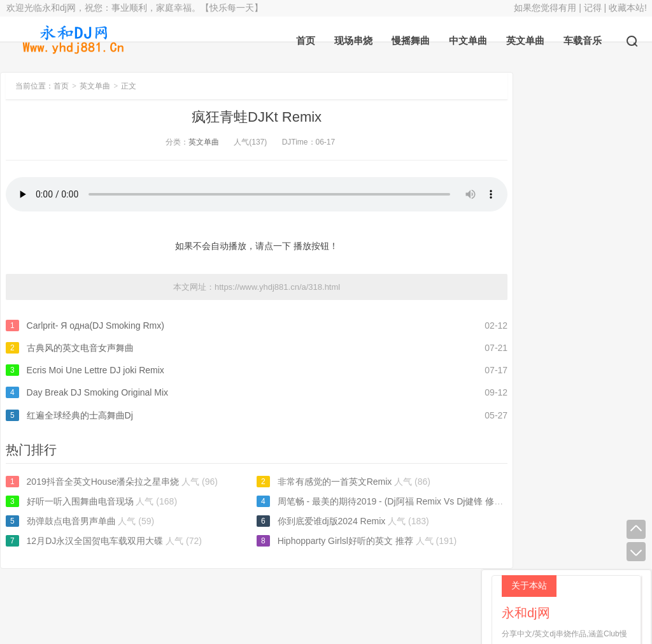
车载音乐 (583, 40)
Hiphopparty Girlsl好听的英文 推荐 (326, 541)
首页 (306, 40)
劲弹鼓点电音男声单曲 (71, 521)
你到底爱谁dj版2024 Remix (312, 521)
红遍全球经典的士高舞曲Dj (80, 415)
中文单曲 (468, 40)
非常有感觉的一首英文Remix (315, 482)
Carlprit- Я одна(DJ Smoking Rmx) (96, 326)
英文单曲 (525, 40)
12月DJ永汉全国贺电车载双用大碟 (95, 541)
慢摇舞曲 (411, 40)
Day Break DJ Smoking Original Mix (98, 392)
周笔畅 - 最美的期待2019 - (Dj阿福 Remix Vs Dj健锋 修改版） (380, 501)
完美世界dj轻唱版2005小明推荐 (568, 371)
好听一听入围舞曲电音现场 (80, 501)
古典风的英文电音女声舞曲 (80, 348)
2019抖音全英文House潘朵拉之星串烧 (103, 482)
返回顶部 (390, 600)
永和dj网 (261, 600)
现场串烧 (353, 40)
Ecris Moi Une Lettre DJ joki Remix (96, 370)
